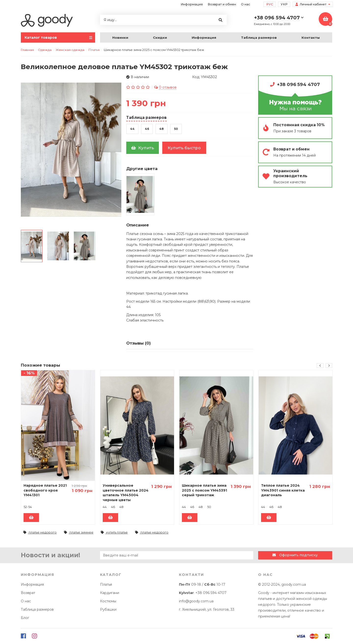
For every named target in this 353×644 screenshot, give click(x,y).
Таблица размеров (259, 37)
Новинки (120, 37)
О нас (246, 4)
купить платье (114, 532)
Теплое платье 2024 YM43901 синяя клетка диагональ (283, 490)
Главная (27, 50)
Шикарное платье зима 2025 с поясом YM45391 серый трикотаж (204, 490)
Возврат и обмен (222, 4)
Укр (284, 4)
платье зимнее (79, 532)
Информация (192, 4)
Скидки (160, 37)
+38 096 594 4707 (298, 84)
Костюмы (108, 601)
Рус (270, 4)
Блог (25, 618)
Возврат (28, 593)
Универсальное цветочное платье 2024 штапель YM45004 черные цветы (126, 493)
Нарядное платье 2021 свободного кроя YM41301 (45, 490)
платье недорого (40, 532)
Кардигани (110, 593)
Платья (106, 584)
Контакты (311, 37)
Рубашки (108, 609)
